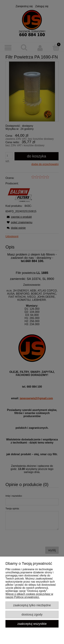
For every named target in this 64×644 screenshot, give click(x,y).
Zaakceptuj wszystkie (32, 624)
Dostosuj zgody (32, 614)
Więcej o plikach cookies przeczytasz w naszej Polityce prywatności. (29, 596)
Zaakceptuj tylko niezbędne (32, 605)
